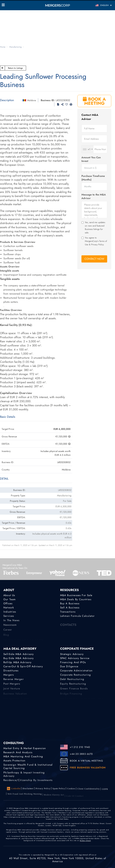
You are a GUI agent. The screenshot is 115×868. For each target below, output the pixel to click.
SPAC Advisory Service (75, 658)
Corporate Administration (76, 672)
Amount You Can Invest (91, 159)
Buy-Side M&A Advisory (19, 658)
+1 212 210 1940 (80, 747)
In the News (11, 623)
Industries (10, 613)
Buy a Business (70, 604)
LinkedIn (14, 789)
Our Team (10, 599)
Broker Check (85, 840)
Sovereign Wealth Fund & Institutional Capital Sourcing (28, 769)
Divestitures (11, 672)
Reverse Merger (14, 682)
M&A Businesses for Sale (76, 595)
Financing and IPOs (73, 662)
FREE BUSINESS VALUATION (88, 768)
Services (9, 618)
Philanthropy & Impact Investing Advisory (24, 778)
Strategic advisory (72, 654)
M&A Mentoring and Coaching (23, 757)
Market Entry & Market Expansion (25, 748)
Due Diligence (69, 667)
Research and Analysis (18, 752)
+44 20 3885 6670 (81, 754)
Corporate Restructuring (76, 676)
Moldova (32, 100)
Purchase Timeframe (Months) (93, 178)
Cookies (71, 790)
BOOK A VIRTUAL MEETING (86, 761)
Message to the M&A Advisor (94, 196)
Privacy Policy (43, 789)
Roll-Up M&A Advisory (17, 662)
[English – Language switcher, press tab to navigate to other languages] (99, 5)
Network (9, 608)
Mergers (9, 676)
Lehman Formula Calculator (77, 618)
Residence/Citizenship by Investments (28, 783)
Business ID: (48, 100)
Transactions (68, 613)
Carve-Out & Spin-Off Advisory (23, 667)
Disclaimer (28, 789)
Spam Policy (59, 789)
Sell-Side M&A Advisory (19, 654)
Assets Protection (14, 761)
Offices (8, 604)
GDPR (105, 792)
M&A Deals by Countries (76, 599)
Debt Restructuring (72, 682)
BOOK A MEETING (94, 101)
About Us (9, 595)
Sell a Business (70, 608)
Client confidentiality (89, 791)
